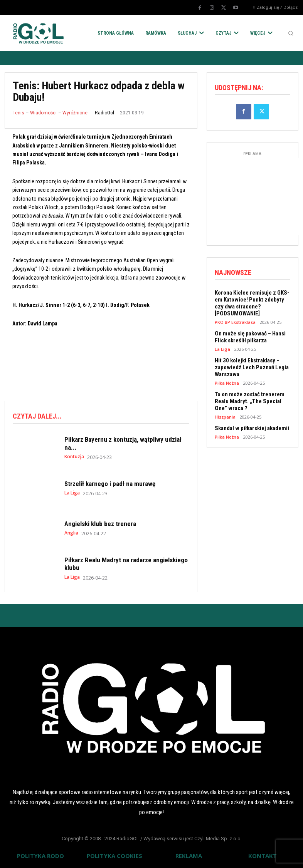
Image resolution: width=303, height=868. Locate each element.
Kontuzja (74, 457)
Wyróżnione (75, 113)
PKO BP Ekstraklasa (235, 322)
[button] (291, 33)
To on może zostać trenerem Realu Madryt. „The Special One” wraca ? (250, 401)
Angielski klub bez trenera (100, 524)
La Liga (72, 493)
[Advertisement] (145, 363)
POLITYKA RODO (40, 856)
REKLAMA (189, 856)
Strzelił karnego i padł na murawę (110, 484)
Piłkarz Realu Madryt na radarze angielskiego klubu (126, 564)
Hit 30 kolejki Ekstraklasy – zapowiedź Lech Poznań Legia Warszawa (252, 367)
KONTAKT (263, 856)
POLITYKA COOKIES (114, 856)
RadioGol (104, 113)
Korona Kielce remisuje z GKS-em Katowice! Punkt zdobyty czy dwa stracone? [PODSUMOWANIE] (252, 303)
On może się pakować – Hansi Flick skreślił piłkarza (250, 337)
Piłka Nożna (227, 383)
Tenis (19, 113)
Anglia (71, 533)
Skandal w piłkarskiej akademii (252, 428)
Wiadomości (43, 113)
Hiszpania (225, 417)
